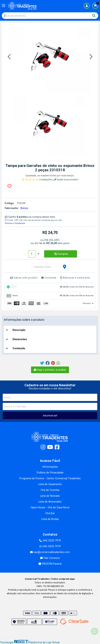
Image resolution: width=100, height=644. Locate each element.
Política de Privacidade (50, 473)
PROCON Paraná (50, 564)
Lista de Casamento (50, 484)
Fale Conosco (50, 558)
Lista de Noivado (50, 496)
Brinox (24, 208)
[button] (9, 57)
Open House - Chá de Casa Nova (50, 508)
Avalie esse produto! (66, 180)
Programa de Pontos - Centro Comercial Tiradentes (50, 478)
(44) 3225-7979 (50, 541)
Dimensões (20, 339)
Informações (50, 467)
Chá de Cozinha (50, 490)
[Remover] (25, 254)
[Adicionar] (38, 254)
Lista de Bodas (50, 519)
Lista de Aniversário (50, 502)
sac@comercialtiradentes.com (50, 552)
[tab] (50, 287)
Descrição (19, 330)
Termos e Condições (15, 223)
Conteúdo (19, 348)
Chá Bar (50, 513)
